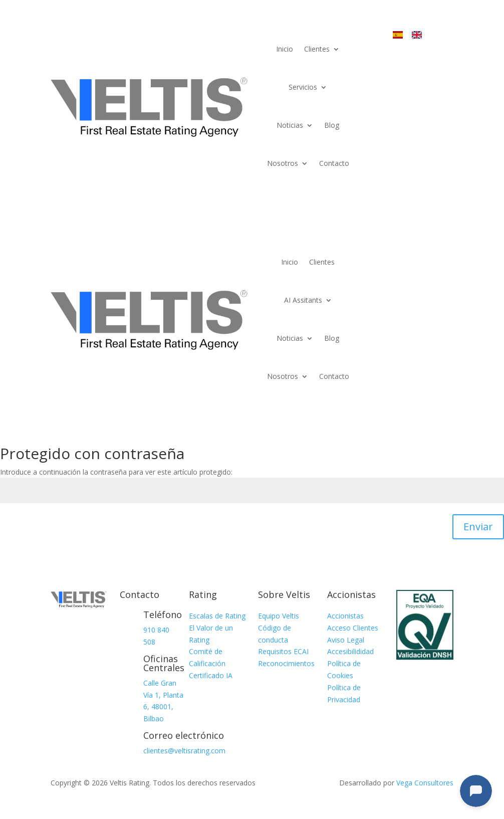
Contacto (334, 163)
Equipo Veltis (279, 616)
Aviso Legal (346, 640)
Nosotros (283, 163)
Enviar (478, 527)
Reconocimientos (286, 663)
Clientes (317, 49)
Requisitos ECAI (283, 651)
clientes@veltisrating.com (184, 751)
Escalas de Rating (217, 616)
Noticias (290, 125)
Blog (332, 125)
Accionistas (345, 616)
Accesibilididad (350, 651)
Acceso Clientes (353, 628)
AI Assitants (303, 300)
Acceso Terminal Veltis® (421, 272)
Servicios (303, 87)
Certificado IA (211, 675)
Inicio (285, 49)
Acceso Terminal (421, 69)
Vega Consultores (425, 783)
